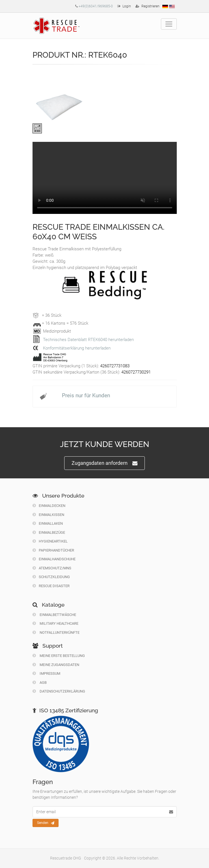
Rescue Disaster (51, 586)
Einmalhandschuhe (54, 559)
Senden (46, 823)
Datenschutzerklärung (59, 691)
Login (127, 6)
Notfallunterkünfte (56, 632)
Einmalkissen (48, 515)
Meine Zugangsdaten (56, 665)
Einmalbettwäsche (54, 615)
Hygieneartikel (50, 541)
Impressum (46, 673)
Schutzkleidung (51, 577)
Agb (40, 683)
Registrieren (150, 6)
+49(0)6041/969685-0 (96, 6)
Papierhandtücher (53, 550)
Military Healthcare (55, 623)
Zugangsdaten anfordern (104, 463)
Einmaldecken (49, 506)
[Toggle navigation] (169, 24)
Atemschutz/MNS (52, 568)
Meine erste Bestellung (59, 656)
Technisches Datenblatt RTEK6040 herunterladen (88, 340)
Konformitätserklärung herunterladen (77, 348)
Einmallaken (48, 523)
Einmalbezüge (49, 532)
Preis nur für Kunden (86, 395)
